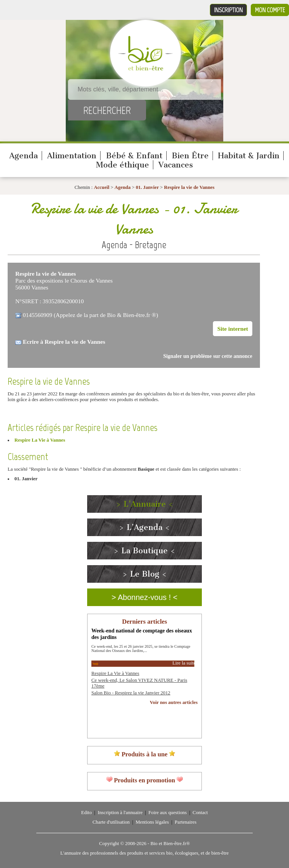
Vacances (176, 165)
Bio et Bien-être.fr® (170, 844)
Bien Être (190, 156)
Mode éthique (123, 165)
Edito (86, 813)
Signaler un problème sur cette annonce (208, 356)
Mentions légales (152, 822)
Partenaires (186, 822)
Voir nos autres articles (174, 702)
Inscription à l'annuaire (120, 813)
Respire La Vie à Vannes (40, 440)
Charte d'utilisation (111, 822)
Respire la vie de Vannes (189, 187)
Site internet (233, 329)
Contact (200, 813)
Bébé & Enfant (134, 156)
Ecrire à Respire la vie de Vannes (64, 342)
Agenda (24, 156)
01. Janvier (148, 187)
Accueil (101, 187)
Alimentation (72, 156)
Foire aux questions (167, 813)
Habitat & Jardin (249, 156)
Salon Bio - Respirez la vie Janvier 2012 (131, 693)
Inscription (228, 10)
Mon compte (270, 10)
